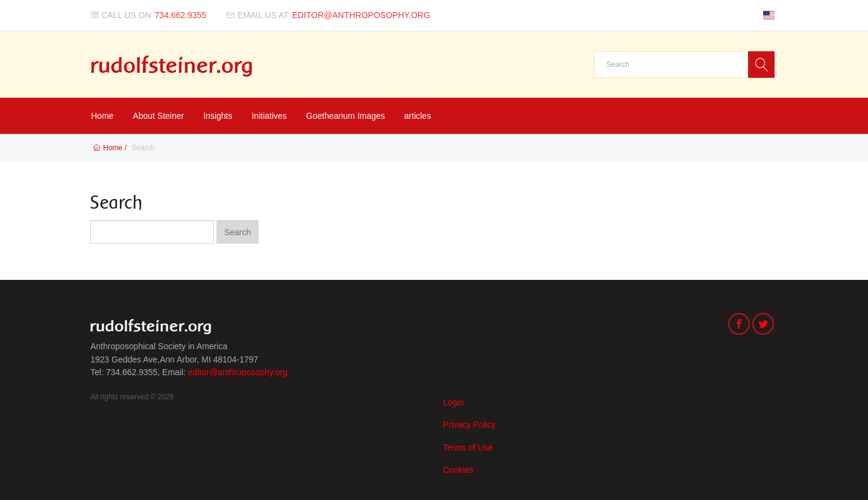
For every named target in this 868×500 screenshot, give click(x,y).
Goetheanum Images (346, 116)
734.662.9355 (181, 15)
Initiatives (269, 116)
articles (418, 116)
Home (102, 116)
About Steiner (158, 116)
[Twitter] (763, 325)
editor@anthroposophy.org (238, 372)
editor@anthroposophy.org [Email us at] (361, 15)
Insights (218, 116)
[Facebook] (739, 325)
